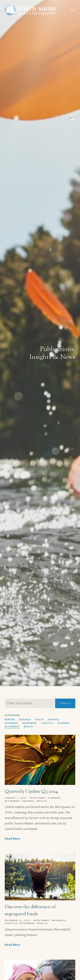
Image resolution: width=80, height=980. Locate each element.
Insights (54, 720)
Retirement (12, 727)
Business (25, 720)
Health (40, 720)
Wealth (28, 727)
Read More (13, 839)
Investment (30, 723)
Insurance (12, 723)
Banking (10, 720)
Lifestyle (47, 723)
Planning (64, 723)
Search (65, 703)
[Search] (30, 703)
